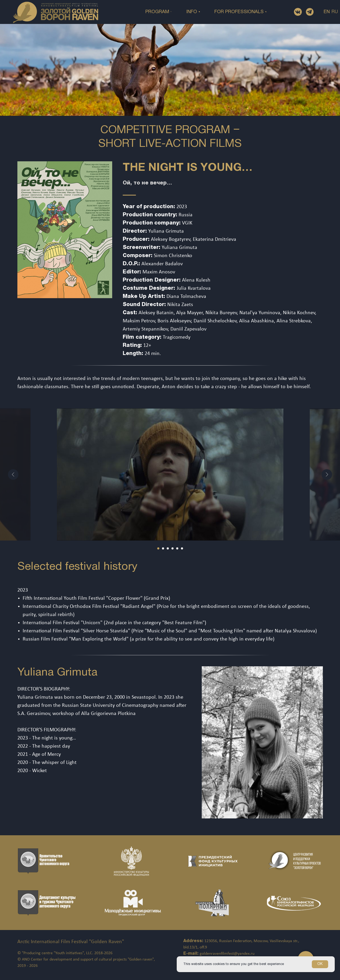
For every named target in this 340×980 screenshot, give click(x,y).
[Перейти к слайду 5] (177, 548)
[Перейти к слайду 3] (168, 548)
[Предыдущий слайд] (13, 474)
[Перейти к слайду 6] (182, 548)
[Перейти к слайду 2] (163, 548)
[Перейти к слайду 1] (158, 548)
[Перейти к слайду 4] (173, 548)
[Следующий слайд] (327, 474)
